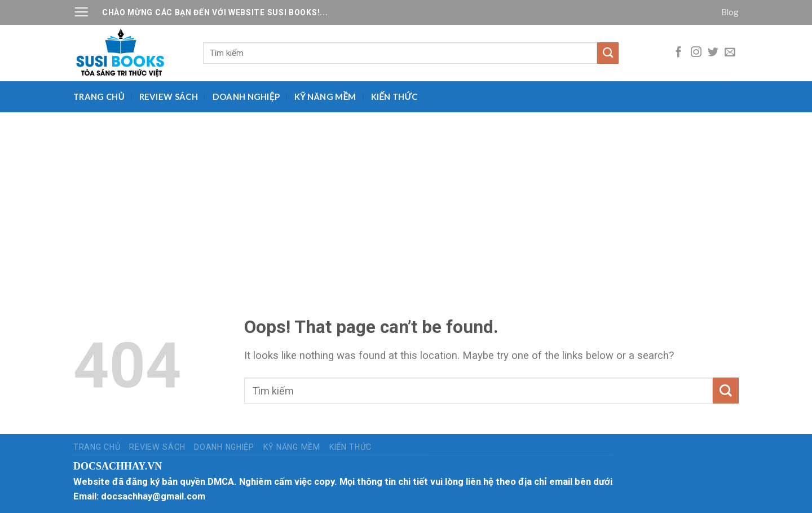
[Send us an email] (730, 53)
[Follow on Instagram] (696, 53)
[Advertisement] (406, 197)
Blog (730, 12)
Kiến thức (394, 97)
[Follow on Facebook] (679, 53)
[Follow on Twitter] (713, 53)
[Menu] (81, 12)
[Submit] (608, 53)
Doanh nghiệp (246, 97)
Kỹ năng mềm (325, 97)
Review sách (169, 97)
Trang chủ (99, 97)
